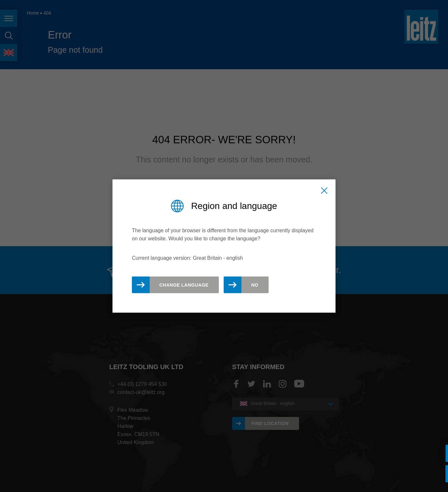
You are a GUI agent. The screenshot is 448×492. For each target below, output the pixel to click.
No (255, 285)
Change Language (184, 285)
